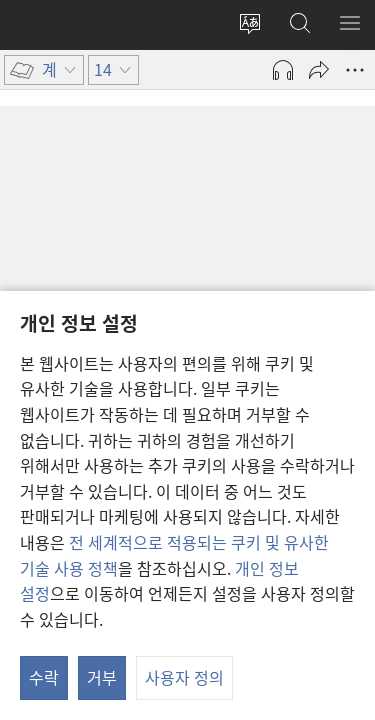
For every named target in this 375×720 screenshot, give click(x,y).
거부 (102, 677)
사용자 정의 (184, 677)
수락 (44, 677)
